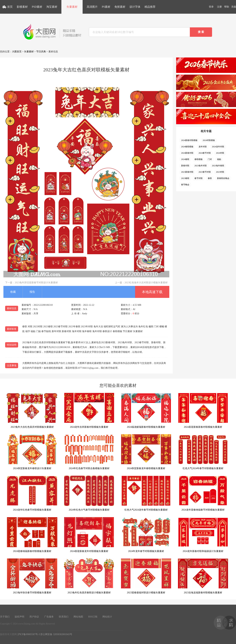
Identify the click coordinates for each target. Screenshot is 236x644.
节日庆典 (41, 52)
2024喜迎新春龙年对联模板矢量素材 (89, 535)
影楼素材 (22, 7)
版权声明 (19, 617)
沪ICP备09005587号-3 (29, 634)
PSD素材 (37, 7)
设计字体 (135, 7)
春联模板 (199, 159)
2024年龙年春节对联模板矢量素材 (146, 535)
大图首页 (17, 52)
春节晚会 (185, 185)
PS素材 (106, 7)
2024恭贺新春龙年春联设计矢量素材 (32, 452)
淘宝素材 (52, 7)
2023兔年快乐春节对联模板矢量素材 (32, 576)
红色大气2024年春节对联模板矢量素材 (203, 452)
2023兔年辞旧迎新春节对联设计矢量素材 (36, 283)
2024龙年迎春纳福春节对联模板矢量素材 (203, 493)
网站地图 (78, 617)
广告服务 (49, 617)
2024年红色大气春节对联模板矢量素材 (89, 493)
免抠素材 (120, 7)
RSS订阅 (93, 617)
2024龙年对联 (218, 147)
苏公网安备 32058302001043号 (56, 634)
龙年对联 (203, 147)
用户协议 (34, 617)
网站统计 (107, 617)
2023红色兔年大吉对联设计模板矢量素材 (146, 283)
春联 (210, 178)
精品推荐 (150, 7)
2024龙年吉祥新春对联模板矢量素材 (89, 410)
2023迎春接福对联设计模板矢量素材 (146, 576)
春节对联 (199, 178)
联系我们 (64, 617)
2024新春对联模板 (189, 140)
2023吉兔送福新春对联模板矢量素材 (203, 576)
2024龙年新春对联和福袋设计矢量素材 (203, 535)
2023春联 (185, 178)
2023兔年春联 (218, 166)
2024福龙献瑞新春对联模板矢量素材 (146, 410)
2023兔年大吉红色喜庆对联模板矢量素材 (32, 410)
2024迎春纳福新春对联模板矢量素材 (32, 535)
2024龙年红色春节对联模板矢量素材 (32, 493)
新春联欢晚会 (223, 178)
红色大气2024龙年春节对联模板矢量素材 (146, 493)
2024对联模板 (209, 140)
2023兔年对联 (201, 166)
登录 (211, 7)
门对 (210, 159)
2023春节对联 (205, 172)
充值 (234, 7)
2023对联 (220, 172)
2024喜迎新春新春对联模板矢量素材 (203, 410)
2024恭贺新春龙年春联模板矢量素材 (146, 452)
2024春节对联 (205, 153)
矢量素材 (72, 7)
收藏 (13, 292)
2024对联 (220, 153)
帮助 (227, 7)
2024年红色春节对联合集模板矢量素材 (89, 452)
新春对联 (185, 166)
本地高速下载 (152, 292)
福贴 (219, 159)
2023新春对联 (187, 172)
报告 (32, 292)
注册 (219, 7)
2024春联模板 (187, 147)
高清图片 (92, 7)
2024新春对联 (187, 153)
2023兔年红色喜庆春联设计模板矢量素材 (89, 576)
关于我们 (5, 617)
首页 (10, 7)
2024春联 (185, 159)
